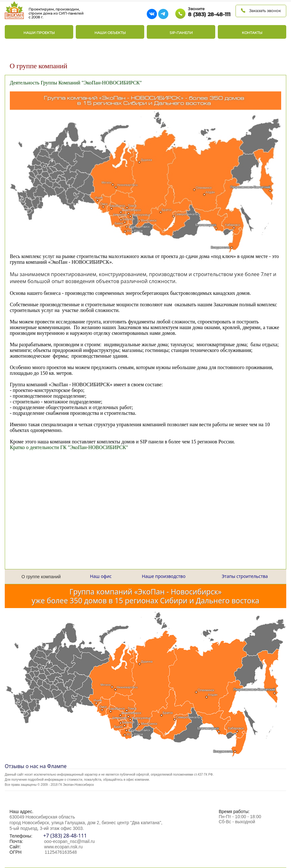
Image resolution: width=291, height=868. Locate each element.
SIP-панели (181, 33)
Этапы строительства (245, 576)
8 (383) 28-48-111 (209, 14)
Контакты (252, 33)
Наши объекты (110, 33)
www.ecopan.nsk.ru (63, 847)
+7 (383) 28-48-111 (64, 836)
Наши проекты (39, 33)
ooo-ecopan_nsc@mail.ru (69, 841)
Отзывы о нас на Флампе (36, 766)
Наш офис (101, 576)
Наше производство (164, 576)
